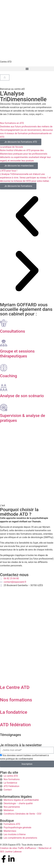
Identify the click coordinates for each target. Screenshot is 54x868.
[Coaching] (4, 368)
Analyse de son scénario (22, 396)
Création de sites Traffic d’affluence (18, 848)
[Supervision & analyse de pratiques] (4, 407)
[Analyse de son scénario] (4, 388)
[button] (27, 69)
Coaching (8, 376)
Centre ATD (6, 62)
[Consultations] (4, 323)
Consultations (13, 331)
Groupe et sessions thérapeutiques (17, 354)
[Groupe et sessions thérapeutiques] (4, 343)
